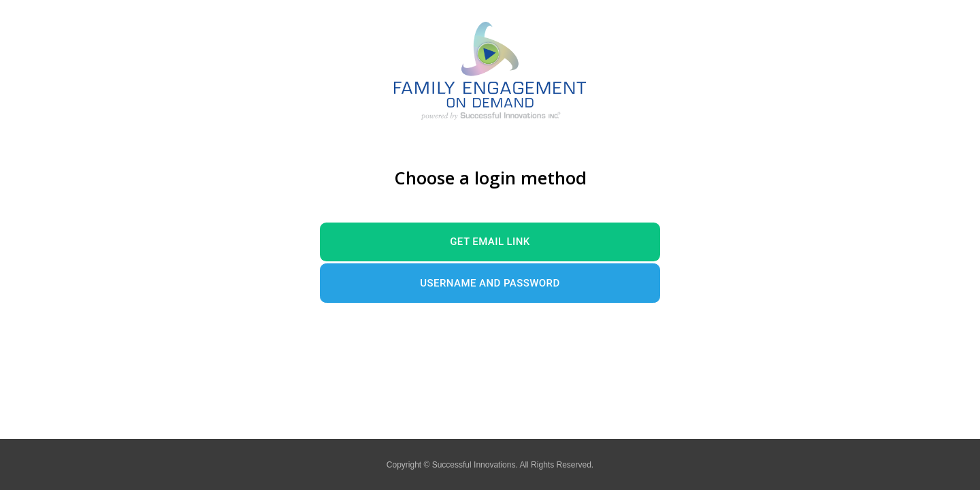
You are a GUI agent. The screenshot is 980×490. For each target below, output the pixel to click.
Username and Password (490, 283)
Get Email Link (490, 242)
